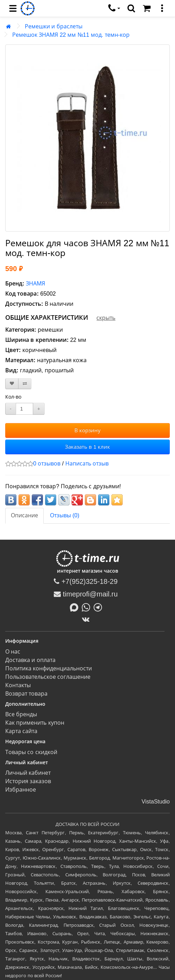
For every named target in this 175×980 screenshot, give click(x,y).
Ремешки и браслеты (54, 26)
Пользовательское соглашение (48, 677)
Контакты (18, 685)
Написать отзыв (87, 464)
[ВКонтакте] (87, 619)
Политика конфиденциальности (49, 668)
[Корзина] (147, 8)
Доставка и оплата (30, 660)
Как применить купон (35, 723)
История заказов (28, 781)
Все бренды (21, 714)
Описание (24, 515)
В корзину (87, 430)
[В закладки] (12, 384)
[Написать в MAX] (76, 607)
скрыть (106, 318)
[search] (131, 8)
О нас (13, 652)
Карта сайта (21, 731)
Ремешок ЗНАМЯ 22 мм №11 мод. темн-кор (71, 35)
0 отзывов (47, 464)
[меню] (162, 8)
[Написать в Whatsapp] (88, 607)
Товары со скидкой (31, 752)
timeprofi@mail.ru (86, 594)
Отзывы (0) (65, 515)
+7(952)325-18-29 (86, 581)
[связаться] (114, 8)
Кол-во (13, 397)
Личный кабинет (28, 773)
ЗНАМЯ (35, 284)
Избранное (21, 790)
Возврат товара (26, 694)
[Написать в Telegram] (100, 607)
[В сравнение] (25, 384)
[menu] (13, 8)
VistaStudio (156, 802)
